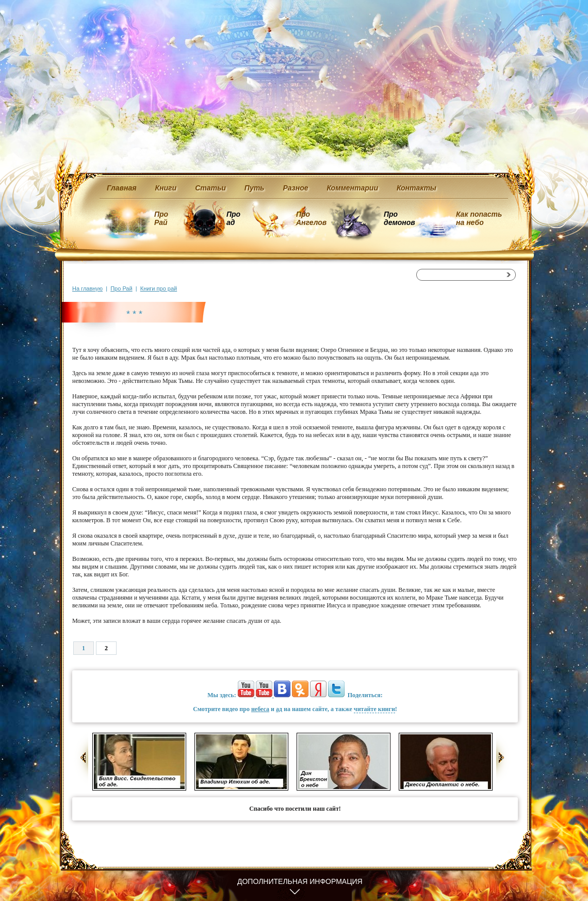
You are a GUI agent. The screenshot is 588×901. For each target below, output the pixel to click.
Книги (166, 188)
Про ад (233, 218)
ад (279, 709)
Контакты (417, 188)
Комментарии (353, 188)
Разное (295, 188)
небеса (260, 709)
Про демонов (399, 218)
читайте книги (374, 709)
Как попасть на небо (479, 218)
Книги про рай (159, 288)
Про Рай (161, 218)
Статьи (210, 188)
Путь (255, 188)
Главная (122, 188)
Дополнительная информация (300, 881)
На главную (87, 288)
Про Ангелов (311, 218)
